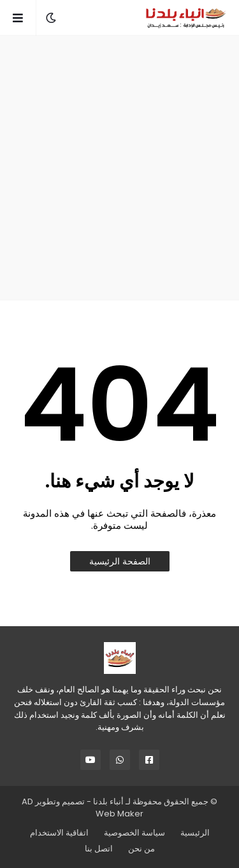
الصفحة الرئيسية (120, 561)
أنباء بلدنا (108, 801)
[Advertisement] (119, 168)
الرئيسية (195, 833)
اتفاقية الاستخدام (59, 833)
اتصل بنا (99, 849)
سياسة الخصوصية (134, 833)
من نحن (141, 849)
